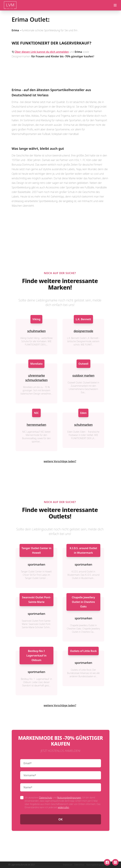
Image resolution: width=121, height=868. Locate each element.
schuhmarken (36, 331)
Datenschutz (46, 798)
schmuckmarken (36, 380)
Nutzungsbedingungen (69, 798)
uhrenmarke (36, 375)
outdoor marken (83, 375)
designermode (83, 331)
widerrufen (63, 807)
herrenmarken (36, 425)
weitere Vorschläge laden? (60, 461)
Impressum (68, 865)
